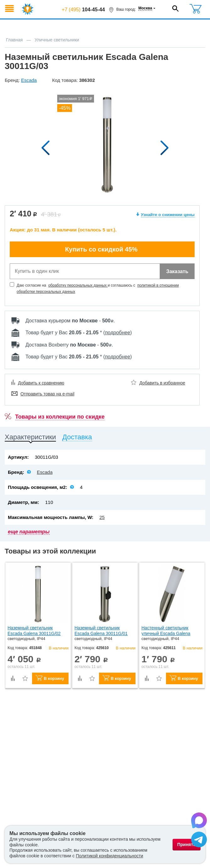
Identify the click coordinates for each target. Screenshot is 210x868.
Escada (45, 472)
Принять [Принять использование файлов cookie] (187, 844)
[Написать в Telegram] (199, 840)
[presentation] (30, 438)
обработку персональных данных (78, 285)
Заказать (177, 271)
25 (102, 517)
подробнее (118, 333)
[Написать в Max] (199, 821)
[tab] (30, 438)
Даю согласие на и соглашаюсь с (98, 288)
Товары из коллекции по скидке (60, 417)
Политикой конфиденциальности (109, 856)
